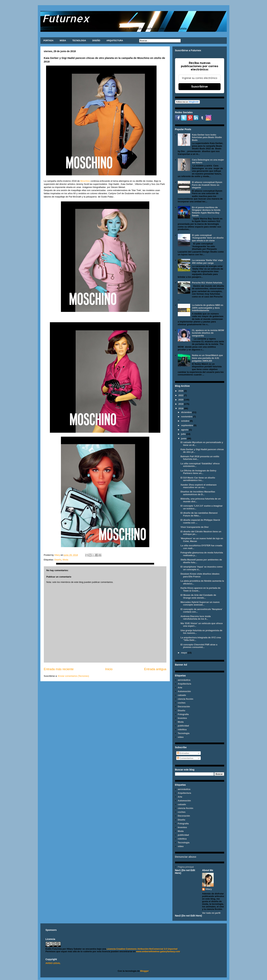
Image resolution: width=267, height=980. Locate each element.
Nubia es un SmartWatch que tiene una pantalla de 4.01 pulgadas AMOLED (207, 358)
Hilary (209, 889)
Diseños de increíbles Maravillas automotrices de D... (198, 493)
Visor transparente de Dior (195, 527)
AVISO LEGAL (53, 963)
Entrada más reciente (59, 669)
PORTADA (48, 41)
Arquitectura (184, 684)
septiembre (187, 425)
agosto (185, 430)
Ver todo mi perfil (211, 913)
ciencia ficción (186, 699)
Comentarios (185, 758)
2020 (181, 400)
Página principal (186, 867)
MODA (63, 41)
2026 (181, 391)
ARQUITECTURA (115, 41)
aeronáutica (184, 680)
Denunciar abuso (186, 857)
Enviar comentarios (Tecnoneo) (74, 676)
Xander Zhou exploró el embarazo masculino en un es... (199, 486)
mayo (184, 653)
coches (182, 703)
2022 (181, 395)
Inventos (182, 718)
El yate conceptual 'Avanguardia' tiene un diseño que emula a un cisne (208, 238)
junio (184, 438)
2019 (181, 404)
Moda (65, 560)
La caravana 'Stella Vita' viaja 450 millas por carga (207, 262)
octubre (185, 421)
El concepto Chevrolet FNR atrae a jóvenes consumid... (199, 646)
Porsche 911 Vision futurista (207, 283)
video (181, 737)
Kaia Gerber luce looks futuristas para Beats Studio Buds (207, 137)
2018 (181, 408)
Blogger (144, 971)
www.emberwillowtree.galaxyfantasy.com (158, 951)
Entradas (183, 753)
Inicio (109, 669)
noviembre (187, 417)
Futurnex (66, 18)
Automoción (184, 691)
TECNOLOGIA (79, 41)
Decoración (184, 707)
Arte (180, 688)
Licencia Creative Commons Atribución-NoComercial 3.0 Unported (142, 949)
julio (184, 434)
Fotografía (183, 714)
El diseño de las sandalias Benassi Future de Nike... (199, 514)
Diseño (58, 560)
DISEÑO (96, 41)
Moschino (85, 181)
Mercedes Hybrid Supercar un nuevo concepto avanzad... (200, 603)
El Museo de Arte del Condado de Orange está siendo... (198, 596)
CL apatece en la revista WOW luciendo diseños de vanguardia (208, 333)
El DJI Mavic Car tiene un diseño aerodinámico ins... (198, 479)
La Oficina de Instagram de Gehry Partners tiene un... (198, 472)
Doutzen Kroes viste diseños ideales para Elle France (200, 575)
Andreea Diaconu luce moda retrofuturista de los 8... (196, 618)
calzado (182, 695)
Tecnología (184, 733)
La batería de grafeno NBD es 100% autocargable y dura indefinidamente (208, 308)
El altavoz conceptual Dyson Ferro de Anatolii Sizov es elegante (207, 185)
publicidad (183, 726)
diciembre (187, 412)
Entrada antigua (155, 669)
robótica (182, 729)
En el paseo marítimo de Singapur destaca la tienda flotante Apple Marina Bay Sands (206, 211)
